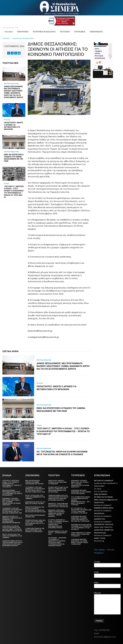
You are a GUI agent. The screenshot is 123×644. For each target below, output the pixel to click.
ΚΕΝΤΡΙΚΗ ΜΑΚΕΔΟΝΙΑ (24, 38)
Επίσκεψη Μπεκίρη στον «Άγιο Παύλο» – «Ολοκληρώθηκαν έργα (58, 533)
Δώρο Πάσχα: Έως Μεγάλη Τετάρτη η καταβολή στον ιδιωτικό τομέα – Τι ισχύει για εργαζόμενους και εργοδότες (12, 528)
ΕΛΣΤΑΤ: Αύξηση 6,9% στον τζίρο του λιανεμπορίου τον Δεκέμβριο (12, 536)
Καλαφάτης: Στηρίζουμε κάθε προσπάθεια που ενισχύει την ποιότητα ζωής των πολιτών (58, 505)
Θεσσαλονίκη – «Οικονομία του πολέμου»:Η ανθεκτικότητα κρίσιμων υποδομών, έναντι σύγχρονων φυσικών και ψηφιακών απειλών (57, 541)
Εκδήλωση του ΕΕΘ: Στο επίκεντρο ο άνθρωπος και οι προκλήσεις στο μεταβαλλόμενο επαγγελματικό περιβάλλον (12, 519)
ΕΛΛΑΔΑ (6, 183)
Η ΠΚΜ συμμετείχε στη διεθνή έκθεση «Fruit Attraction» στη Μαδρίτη (81, 534)
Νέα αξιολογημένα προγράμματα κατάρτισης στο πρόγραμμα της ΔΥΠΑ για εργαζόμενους (12, 492)
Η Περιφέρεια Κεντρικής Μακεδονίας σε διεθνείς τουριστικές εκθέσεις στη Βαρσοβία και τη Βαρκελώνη (80, 519)
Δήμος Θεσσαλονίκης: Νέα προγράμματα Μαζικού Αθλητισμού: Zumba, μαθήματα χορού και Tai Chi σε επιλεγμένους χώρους (63, 366)
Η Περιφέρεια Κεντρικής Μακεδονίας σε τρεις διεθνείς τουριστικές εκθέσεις (81, 492)
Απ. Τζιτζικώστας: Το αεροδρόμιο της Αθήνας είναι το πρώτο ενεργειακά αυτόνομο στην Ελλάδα (81, 510)
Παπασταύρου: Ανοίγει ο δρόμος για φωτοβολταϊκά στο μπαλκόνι (57, 482)
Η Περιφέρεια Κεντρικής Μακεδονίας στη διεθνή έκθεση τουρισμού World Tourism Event (80, 541)
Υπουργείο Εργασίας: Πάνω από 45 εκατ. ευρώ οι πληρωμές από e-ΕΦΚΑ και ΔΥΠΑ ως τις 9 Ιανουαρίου (35, 522)
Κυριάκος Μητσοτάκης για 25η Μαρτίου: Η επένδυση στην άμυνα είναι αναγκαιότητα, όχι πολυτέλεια (58, 489)
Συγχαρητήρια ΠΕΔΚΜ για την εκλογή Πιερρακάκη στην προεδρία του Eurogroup (35, 530)
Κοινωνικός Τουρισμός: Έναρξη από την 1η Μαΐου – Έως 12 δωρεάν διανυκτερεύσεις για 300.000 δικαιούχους (12, 501)
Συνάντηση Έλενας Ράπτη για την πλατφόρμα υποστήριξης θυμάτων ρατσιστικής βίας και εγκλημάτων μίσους (12, 543)
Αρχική (6, 38)
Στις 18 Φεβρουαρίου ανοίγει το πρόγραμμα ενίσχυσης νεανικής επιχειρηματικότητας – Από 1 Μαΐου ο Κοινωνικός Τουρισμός (81, 501)
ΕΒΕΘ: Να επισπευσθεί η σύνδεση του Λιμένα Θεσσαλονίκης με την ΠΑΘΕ (34, 482)
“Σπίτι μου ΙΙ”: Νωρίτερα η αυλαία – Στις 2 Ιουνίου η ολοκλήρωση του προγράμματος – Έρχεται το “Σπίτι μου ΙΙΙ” (63, 431)
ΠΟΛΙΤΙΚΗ (7, 120)
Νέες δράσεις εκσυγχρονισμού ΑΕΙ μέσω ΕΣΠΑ (35, 516)
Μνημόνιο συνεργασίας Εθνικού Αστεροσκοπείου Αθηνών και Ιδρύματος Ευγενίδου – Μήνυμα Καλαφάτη (57, 513)
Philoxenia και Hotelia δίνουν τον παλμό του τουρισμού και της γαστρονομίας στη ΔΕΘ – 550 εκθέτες (81, 527)
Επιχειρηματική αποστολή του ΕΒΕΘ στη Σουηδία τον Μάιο (35, 503)
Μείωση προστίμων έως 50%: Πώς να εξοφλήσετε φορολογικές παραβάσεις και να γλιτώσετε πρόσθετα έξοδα (35, 509)
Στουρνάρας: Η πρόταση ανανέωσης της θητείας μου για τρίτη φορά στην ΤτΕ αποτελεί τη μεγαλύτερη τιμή (12, 510)
